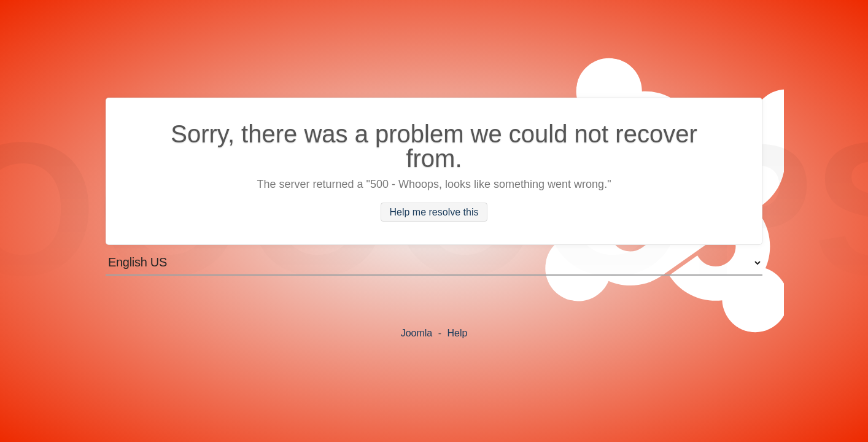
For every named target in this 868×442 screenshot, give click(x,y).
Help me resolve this (434, 212)
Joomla (417, 333)
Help (457, 333)
